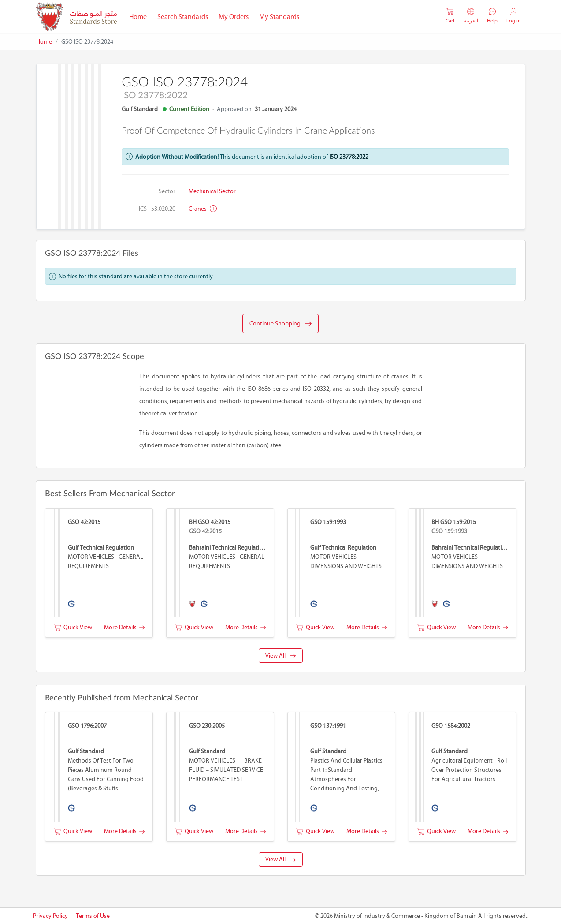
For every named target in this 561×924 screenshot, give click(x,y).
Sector (167, 191)
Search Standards (185, 16)
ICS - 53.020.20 (157, 209)
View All (280, 656)
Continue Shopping (280, 324)
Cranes (203, 209)
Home (141, 16)
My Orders (234, 17)
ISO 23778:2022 (349, 157)
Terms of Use (93, 916)
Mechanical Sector (212, 191)
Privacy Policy (50, 916)
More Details (124, 627)
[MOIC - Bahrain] (76, 17)
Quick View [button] (73, 627)
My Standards (279, 17)
